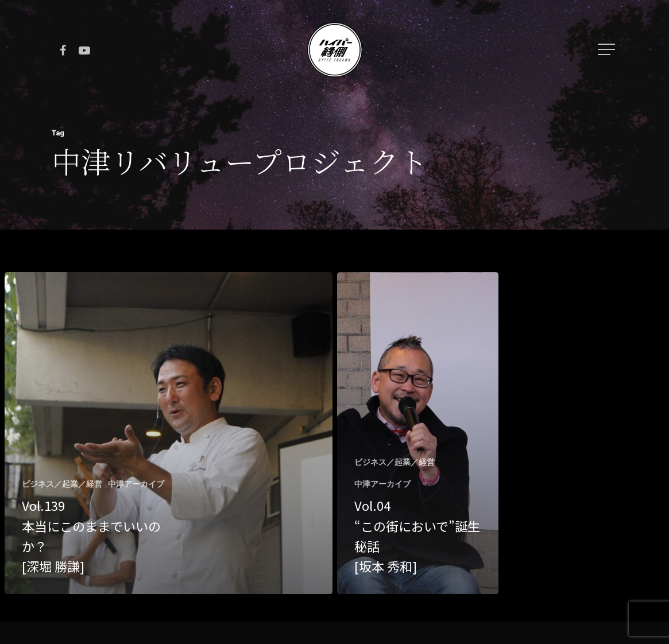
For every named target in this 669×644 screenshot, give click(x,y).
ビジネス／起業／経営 (62, 484)
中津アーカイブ (136, 484)
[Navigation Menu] (608, 49)
